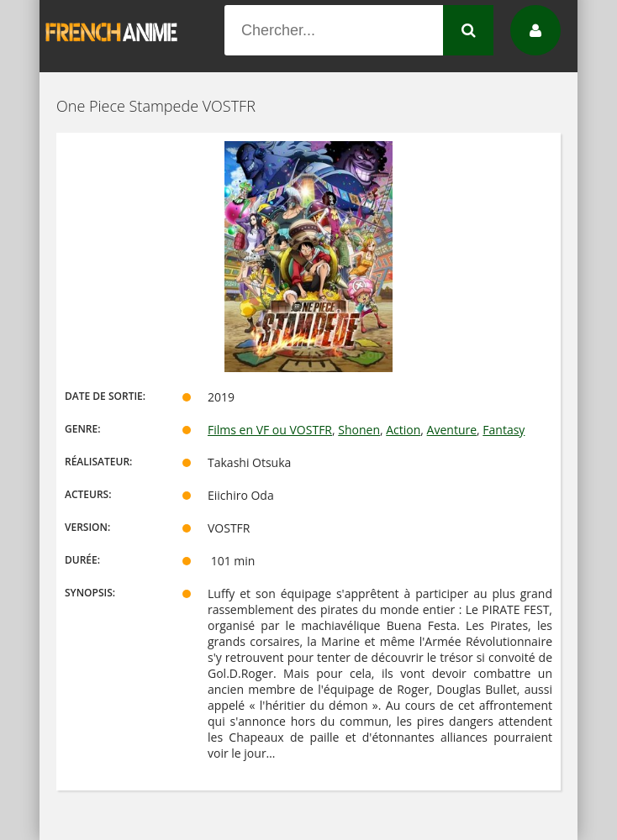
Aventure (452, 430)
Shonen (359, 430)
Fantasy (504, 430)
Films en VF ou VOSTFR (270, 430)
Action (403, 430)
